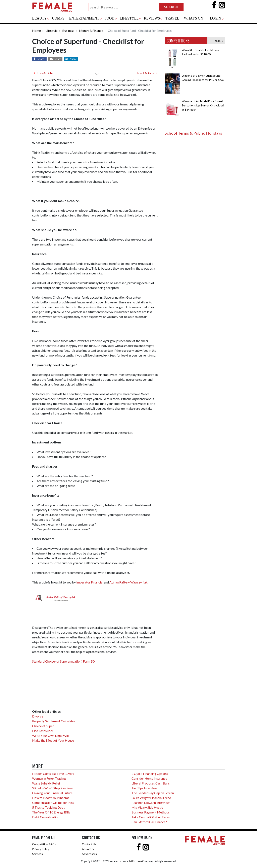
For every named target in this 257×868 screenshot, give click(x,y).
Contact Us (89, 844)
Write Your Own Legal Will (50, 736)
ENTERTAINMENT (84, 18)
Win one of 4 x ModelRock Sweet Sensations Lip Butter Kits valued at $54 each (203, 105)
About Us (88, 849)
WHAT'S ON (194, 18)
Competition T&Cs (44, 844)
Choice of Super (43, 726)
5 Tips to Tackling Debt (48, 807)
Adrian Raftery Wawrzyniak (128, 582)
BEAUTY (39, 18)
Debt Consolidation (46, 817)
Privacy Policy (41, 849)
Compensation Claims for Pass (53, 803)
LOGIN (215, 18)
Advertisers (89, 854)
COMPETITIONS (178, 41)
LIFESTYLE (129, 18)
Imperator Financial (90, 582)
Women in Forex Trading (49, 778)
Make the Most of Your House (53, 740)
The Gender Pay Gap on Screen (153, 793)
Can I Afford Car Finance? (149, 822)
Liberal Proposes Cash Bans (151, 783)
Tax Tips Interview (144, 788)
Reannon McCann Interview (150, 803)
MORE (219, 41)
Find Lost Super (43, 731)
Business (68, 30)
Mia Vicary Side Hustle (147, 807)
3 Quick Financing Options (150, 774)
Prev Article (43, 73)
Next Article (147, 73)
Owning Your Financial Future (52, 793)
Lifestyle (52, 30)
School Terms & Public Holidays (193, 133)
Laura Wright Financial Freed (151, 798)
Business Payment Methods (151, 812)
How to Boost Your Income (51, 798)
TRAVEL (172, 18)
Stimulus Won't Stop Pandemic (53, 788)
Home (36, 30)
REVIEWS (152, 18)
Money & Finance (91, 30)
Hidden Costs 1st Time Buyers (53, 774)
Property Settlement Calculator (54, 721)
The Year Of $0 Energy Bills (51, 812)
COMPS (58, 18)
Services (37, 854)
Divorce (38, 716)
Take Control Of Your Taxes (151, 817)
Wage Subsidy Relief (46, 783)
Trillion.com (135, 861)
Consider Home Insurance (149, 778)
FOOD (110, 18)
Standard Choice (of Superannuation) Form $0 (63, 661)
